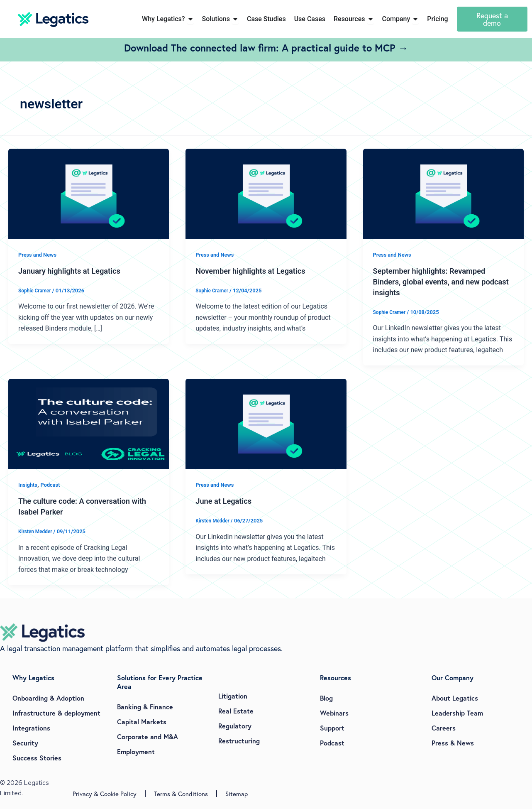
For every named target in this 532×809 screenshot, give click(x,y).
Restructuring (239, 741)
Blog (326, 698)
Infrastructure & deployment (56, 713)
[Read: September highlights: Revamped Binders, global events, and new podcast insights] (443, 193)
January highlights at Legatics (74, 271)
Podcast (53, 485)
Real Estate (236, 711)
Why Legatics (33, 678)
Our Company (453, 678)
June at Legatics (226, 501)
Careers (444, 728)
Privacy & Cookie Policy (105, 794)
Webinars (334, 713)
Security (25, 743)
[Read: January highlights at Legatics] (89, 193)
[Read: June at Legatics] (266, 424)
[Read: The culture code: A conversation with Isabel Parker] (89, 424)
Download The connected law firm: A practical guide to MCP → (266, 48)
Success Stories (37, 758)
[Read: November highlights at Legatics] (266, 193)
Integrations (31, 728)
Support (332, 728)
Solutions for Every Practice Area (160, 682)
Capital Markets (142, 722)
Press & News (453, 743)
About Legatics (455, 698)
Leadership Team (457, 713)
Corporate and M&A (148, 737)
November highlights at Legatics (256, 271)
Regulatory (235, 726)
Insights (29, 485)
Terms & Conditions (181, 794)
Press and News (39, 255)
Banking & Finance (145, 707)
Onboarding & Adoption (48, 698)
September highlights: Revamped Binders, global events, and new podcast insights (435, 282)
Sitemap (237, 794)
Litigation (233, 696)
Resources (336, 678)
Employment (136, 751)
